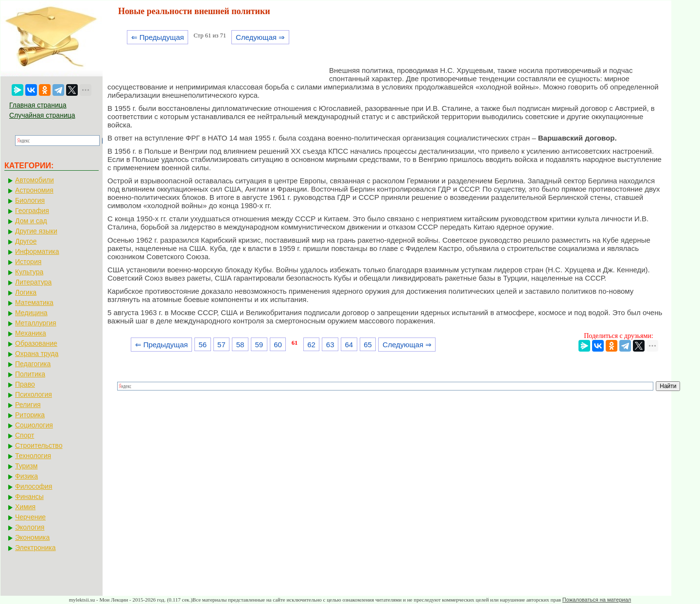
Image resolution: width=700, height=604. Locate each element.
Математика (34, 302)
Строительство (39, 445)
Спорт (25, 435)
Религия (28, 405)
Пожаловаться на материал (597, 600)
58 (240, 345)
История (28, 262)
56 (202, 345)
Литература (33, 282)
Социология (34, 425)
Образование (36, 343)
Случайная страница (42, 115)
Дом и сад (31, 221)
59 (259, 345)
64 (349, 345)
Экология (30, 527)
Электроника (35, 548)
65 (368, 345)
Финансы (29, 497)
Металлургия (36, 323)
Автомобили (35, 180)
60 (278, 345)
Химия (25, 507)
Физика (26, 476)
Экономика (32, 537)
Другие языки (36, 231)
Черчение (30, 517)
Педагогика (33, 364)
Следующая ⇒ (260, 37)
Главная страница (38, 105)
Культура (29, 272)
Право (25, 384)
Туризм (26, 466)
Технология (33, 456)
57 (221, 345)
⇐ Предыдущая (158, 37)
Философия (34, 486)
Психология (34, 394)
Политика (30, 374)
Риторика (30, 415)
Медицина (31, 313)
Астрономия (34, 190)
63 (330, 345)
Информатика (37, 251)
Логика (26, 292)
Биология (30, 200)
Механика (31, 333)
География (32, 211)
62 (311, 345)
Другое (26, 241)
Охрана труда (37, 354)
